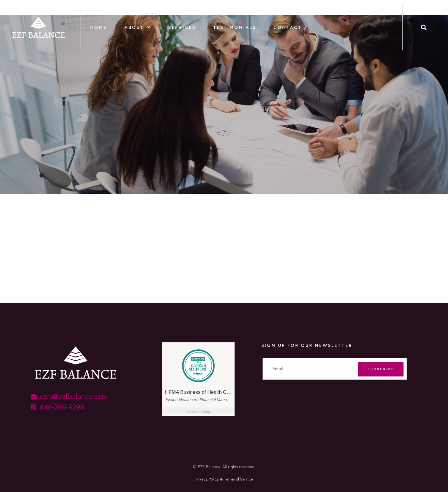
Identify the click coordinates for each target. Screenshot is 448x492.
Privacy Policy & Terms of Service (224, 479)
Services (182, 27)
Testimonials (235, 27)
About (138, 27)
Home (99, 27)
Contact (288, 27)
